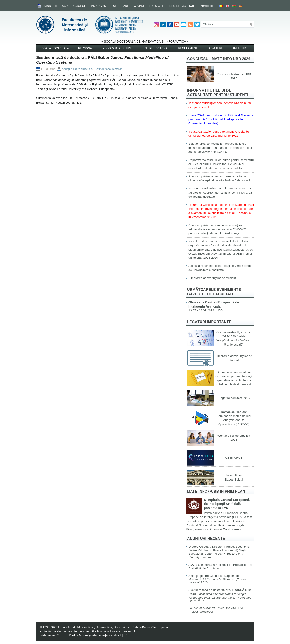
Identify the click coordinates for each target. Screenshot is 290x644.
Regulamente (189, 48)
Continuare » (232, 529)
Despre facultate (182, 6)
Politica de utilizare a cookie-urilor (115, 631)
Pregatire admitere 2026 (234, 398)
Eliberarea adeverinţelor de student (212, 278)
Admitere (207, 6)
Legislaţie (157, 6)
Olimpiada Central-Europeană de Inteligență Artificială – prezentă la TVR (227, 504)
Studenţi (50, 6)
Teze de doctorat (155, 48)
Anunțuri (240, 48)
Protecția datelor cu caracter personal (65, 631)
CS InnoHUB (234, 458)
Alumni (139, 6)
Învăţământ (99, 6)
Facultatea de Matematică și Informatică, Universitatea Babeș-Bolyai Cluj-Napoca (113, 627)
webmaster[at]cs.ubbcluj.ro (109, 635)
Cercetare (121, 6)
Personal (86, 48)
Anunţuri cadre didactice (77, 69)
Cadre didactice (74, 6)
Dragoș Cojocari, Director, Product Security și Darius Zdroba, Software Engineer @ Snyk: (219, 552)
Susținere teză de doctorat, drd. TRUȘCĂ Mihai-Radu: (221, 595)
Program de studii (117, 48)
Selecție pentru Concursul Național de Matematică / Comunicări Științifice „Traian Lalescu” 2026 (217, 579)
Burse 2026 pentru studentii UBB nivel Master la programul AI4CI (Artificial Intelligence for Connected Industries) (221, 119)
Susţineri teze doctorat (108, 69)
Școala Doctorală (54, 48)
